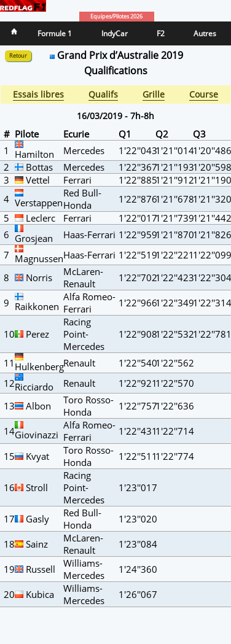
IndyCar (115, 33)
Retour (18, 56)
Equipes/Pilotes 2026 (116, 17)
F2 (161, 33)
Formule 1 (55, 33)
